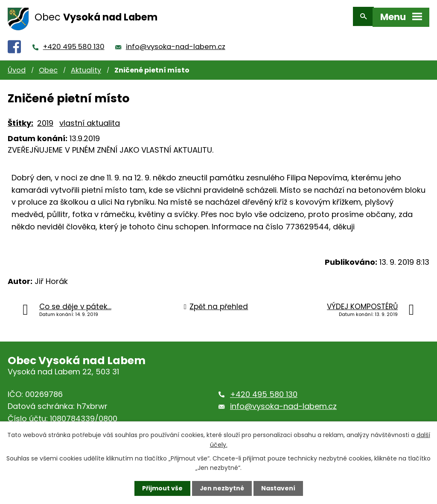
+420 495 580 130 (74, 43)
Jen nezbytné (222, 488)
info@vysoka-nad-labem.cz (176, 43)
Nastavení (278, 488)
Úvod (17, 66)
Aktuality (86, 66)
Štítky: (20, 119)
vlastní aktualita (90, 119)
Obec (48, 66)
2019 (45, 119)
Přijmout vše (162, 488)
